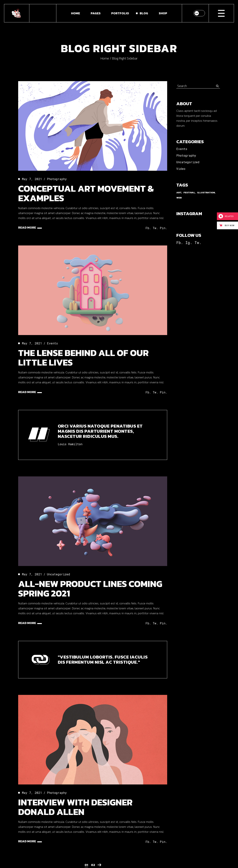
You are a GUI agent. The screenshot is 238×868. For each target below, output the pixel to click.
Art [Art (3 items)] (179, 192)
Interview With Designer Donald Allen (75, 807)
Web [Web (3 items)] (179, 198)
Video (181, 169)
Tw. (198, 243)
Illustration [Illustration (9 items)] (206, 192)
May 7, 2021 (32, 179)
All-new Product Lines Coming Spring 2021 (90, 588)
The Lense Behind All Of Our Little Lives (83, 358)
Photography (57, 179)
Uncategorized (59, 574)
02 (93, 865)
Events (52, 343)
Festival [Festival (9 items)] (189, 192)
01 (86, 865)
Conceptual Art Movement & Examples (86, 193)
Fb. (180, 243)
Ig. (189, 243)
